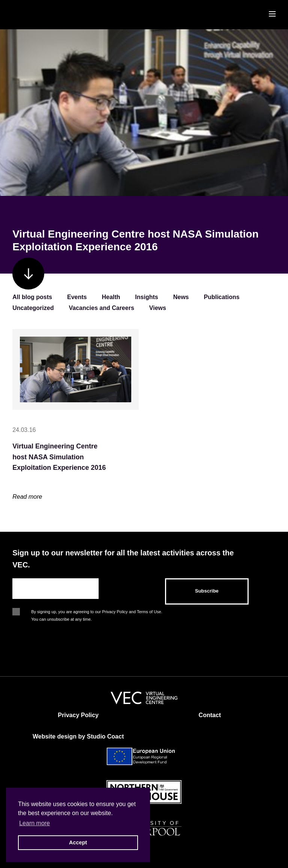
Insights (146, 297)
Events (77, 297)
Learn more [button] (34, 823)
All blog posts (32, 297)
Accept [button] (78, 842)
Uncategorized (33, 308)
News (181, 297)
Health (111, 297)
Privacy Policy (78, 715)
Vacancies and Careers (101, 308)
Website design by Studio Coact (78, 736)
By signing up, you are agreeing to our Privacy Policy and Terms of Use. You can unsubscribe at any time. (97, 612)
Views (158, 308)
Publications (222, 297)
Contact (210, 715)
